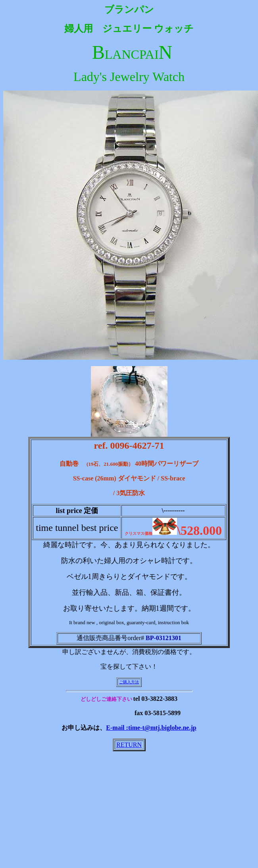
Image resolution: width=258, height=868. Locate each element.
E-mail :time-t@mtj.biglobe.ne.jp (151, 728)
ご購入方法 (129, 682)
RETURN (129, 745)
